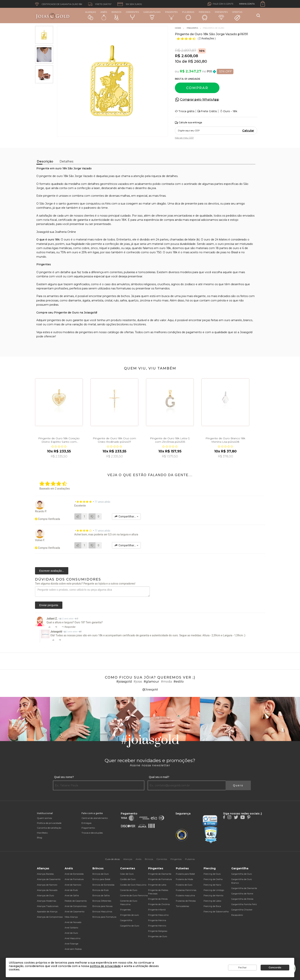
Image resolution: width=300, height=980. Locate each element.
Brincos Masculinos (102, 912)
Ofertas (237, 16)
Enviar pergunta (49, 605)
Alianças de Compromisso (50, 917)
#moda (166, 682)
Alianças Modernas (46, 901)
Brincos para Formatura (104, 917)
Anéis (104, 15)
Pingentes (171, 15)
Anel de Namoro (73, 885)
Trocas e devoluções (92, 833)
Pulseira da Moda (184, 879)
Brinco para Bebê (101, 879)
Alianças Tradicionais (48, 906)
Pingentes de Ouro (158, 936)
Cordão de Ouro (128, 879)
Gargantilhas (152, 15)
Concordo (275, 967)
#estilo (179, 682)
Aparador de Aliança (47, 912)
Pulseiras (188, 16)
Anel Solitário (71, 928)
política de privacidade (105, 966)
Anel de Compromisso (76, 906)
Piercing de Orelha (213, 879)
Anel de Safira (72, 896)
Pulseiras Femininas (186, 890)
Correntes (132, 15)
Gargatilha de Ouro (130, 926)
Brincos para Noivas (102, 906)
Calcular (248, 131)
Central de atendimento (95, 818)
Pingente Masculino (158, 915)
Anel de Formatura (74, 879)
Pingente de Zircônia (159, 904)
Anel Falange (71, 944)
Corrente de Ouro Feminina (134, 896)
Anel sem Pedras (73, 949)
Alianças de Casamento (49, 879)
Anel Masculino (73, 938)
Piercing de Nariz (212, 885)
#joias (138, 682)
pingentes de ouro (60, 320)
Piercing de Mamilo (213, 896)
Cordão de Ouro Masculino (133, 885)
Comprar (197, 88)
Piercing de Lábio (212, 901)
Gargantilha (126, 920)
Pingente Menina (157, 920)
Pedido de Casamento (76, 901)
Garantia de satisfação (49, 828)
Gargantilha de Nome (242, 894)
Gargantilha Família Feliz (244, 904)
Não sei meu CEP (184, 138)
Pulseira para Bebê (185, 874)
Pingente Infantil (157, 910)
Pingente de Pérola (158, 899)
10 (178, 61)
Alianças (90, 15)
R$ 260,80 (198, 61)
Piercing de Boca (212, 906)
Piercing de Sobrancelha (216, 912)
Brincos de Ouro (101, 874)
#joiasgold (124, 682)
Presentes (221, 15)
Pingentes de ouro (129, 915)
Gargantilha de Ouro (242, 874)
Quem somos (44, 818)
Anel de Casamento (75, 912)
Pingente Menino (157, 926)
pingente (46, 272)
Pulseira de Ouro (184, 885)
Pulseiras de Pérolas (186, 901)
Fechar (242, 967)
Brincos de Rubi (101, 890)
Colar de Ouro (127, 874)
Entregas (86, 823)
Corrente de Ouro (129, 890)
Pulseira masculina (185, 896)
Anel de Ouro (71, 933)
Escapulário (237, 915)
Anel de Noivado (73, 922)
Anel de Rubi (71, 890)
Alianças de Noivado (47, 890)
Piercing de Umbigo (214, 890)
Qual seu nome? (64, 777)
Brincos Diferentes (102, 901)
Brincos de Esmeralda (103, 885)
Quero (238, 785)
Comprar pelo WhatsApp (200, 99)
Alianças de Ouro (45, 896)
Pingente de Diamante (160, 874)
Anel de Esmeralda (74, 874)
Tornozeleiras (182, 906)
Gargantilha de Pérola (242, 899)
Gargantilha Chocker (242, 910)
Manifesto (42, 833)
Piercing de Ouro (212, 874)
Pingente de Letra (157, 885)
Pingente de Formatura (160, 879)
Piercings (205, 15)
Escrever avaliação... (52, 571)
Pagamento (88, 828)
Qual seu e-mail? (159, 777)
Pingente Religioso (158, 931)
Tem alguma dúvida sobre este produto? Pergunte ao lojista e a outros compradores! (85, 584)
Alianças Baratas (45, 874)
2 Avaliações (207, 38)
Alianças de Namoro (47, 885)
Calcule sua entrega (188, 123)
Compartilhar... (126, 516)
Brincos (116, 15)
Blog (40, 838)
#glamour (151, 682)
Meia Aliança (71, 917)
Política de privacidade (49, 823)
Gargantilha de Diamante (244, 888)
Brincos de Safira (101, 896)
